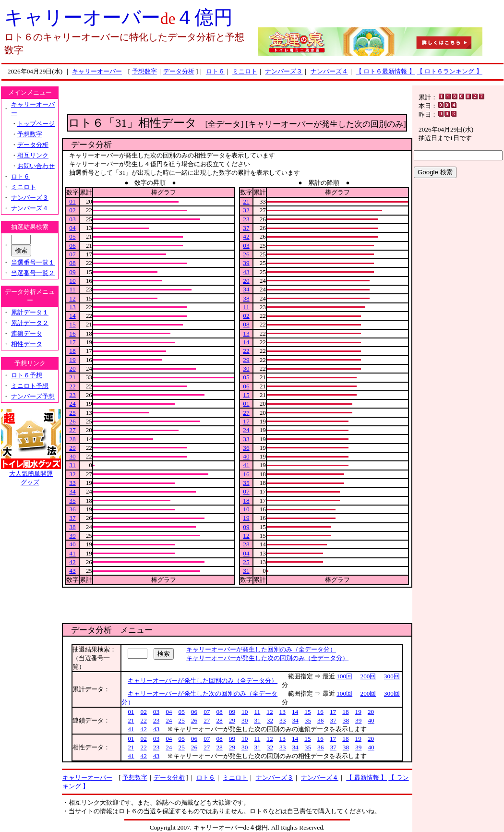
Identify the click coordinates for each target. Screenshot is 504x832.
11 (73, 289)
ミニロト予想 (30, 386)
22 (72, 386)
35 (72, 500)
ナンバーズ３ (284, 71)
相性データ (27, 344)
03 (72, 219)
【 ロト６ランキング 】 (450, 71)
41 (72, 553)
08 (72, 263)
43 (72, 571)
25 (72, 413)
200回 (368, 676)
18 (72, 351)
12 (72, 298)
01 (72, 201)
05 (72, 236)
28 (72, 439)
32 (72, 474)
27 (72, 430)
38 (72, 527)
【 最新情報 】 (366, 778)
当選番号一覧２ (33, 273)
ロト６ (215, 71)
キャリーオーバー (97, 71)
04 (72, 228)
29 (72, 448)
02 (72, 210)
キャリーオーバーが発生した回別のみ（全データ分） (261, 649)
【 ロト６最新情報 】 (385, 71)
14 (72, 316)
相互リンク (33, 155)
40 (72, 544)
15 (72, 324)
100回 (344, 676)
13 (72, 307)
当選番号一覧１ (33, 262)
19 (72, 360)
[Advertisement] (237, 100)
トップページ (36, 124)
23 (72, 395)
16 (72, 333)
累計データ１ (30, 312)
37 (72, 518)
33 (72, 483)
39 (72, 536)
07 (72, 254)
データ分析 (179, 71)
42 (72, 562)
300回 (392, 676)
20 (72, 368)
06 (72, 246)
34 (72, 491)
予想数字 (144, 71)
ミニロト (245, 71)
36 (72, 509)
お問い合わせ (36, 166)
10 (72, 281)
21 (72, 377)
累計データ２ (30, 323)
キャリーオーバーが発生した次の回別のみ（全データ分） (267, 658)
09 (72, 272)
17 (72, 342)
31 (72, 465)
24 (72, 404)
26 (72, 421)
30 (72, 456)
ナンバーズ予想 (33, 396)
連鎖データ (27, 333)
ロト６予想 (27, 375)
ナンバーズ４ (329, 71)
